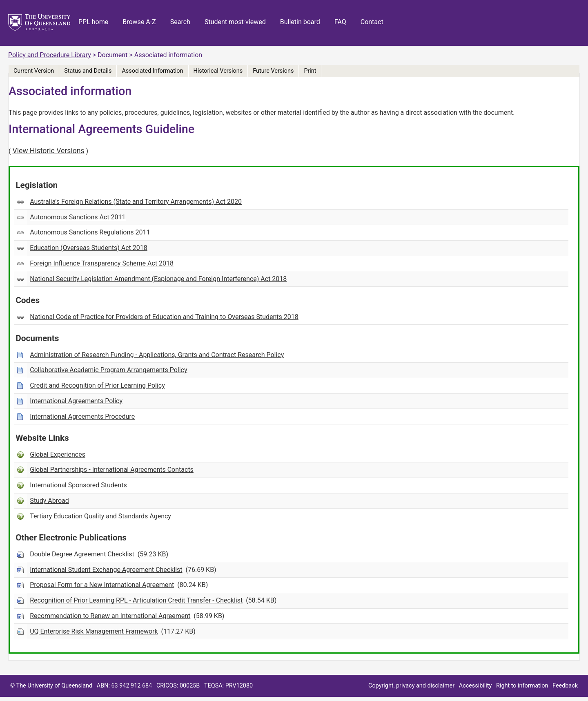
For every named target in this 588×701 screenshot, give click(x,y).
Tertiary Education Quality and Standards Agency (100, 516)
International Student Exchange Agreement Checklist (106, 570)
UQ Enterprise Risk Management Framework (94, 631)
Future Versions (273, 71)
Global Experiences (58, 454)
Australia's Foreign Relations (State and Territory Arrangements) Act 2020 (136, 202)
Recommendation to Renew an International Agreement (110, 616)
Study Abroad (49, 501)
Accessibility (476, 686)
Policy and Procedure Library (50, 55)
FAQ (340, 22)
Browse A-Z (139, 22)
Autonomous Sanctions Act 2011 (78, 217)
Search (180, 22)
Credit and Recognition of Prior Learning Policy (97, 385)
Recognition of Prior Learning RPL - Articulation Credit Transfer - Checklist (136, 600)
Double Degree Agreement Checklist (82, 554)
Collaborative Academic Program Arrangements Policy (108, 370)
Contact (372, 22)
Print (310, 71)
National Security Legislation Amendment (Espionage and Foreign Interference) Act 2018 (158, 279)
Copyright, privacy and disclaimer (411, 686)
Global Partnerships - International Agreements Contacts (112, 470)
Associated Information (152, 71)
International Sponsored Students (78, 485)
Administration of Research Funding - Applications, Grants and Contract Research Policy (157, 355)
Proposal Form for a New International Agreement (102, 585)
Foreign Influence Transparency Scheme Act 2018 (102, 263)
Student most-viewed (235, 22)
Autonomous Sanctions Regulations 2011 (90, 232)
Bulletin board (300, 22)
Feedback (565, 686)
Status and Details (88, 71)
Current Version (34, 71)
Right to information (522, 686)
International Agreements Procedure (82, 416)
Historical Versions (218, 71)
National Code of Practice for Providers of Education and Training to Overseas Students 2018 (164, 317)
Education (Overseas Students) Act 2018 (89, 248)
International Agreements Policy (76, 401)
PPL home (93, 22)
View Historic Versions (48, 151)
